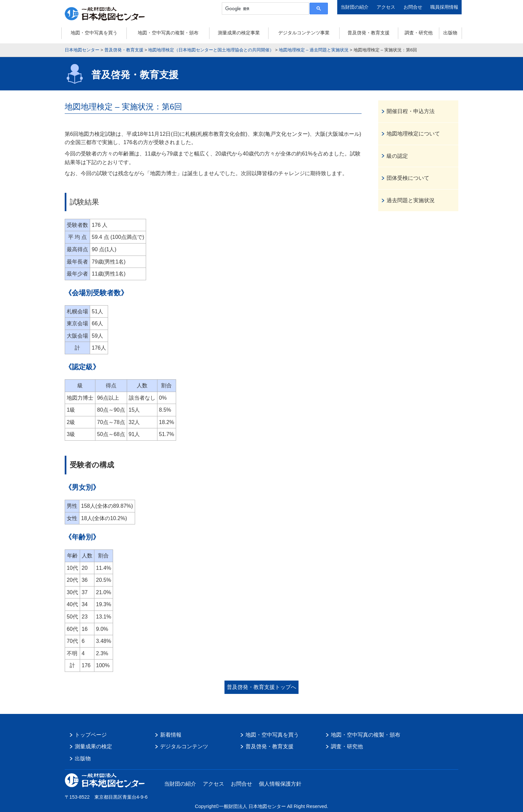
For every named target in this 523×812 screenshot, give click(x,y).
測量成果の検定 (93, 746)
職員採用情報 (444, 7)
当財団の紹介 (355, 7)
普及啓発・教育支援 (369, 33)
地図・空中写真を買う (94, 33)
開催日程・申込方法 (411, 111)
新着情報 (171, 735)
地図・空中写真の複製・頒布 (168, 33)
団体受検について (408, 178)
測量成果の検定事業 (239, 33)
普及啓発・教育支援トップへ (261, 687)
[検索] (265, 9)
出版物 (450, 33)
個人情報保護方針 (280, 784)
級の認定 (397, 156)
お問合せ (413, 7)
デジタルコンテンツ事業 (304, 33)
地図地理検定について (413, 134)
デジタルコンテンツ (184, 746)
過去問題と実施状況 (411, 200)
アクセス (386, 7)
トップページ (91, 735)
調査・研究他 (419, 33)
